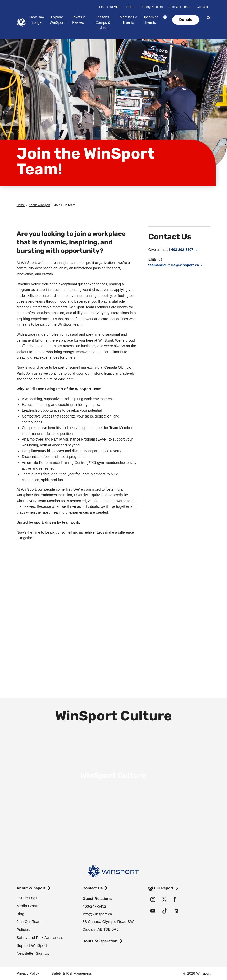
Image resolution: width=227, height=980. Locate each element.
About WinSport (39, 205)
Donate (186, 20)
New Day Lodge (37, 20)
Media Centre (28, 906)
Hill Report (164, 888)
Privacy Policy (28, 973)
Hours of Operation (100, 941)
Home (21, 205)
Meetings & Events (128, 20)
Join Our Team (180, 7)
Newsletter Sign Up (33, 953)
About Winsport (31, 888)
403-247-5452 (94, 906)
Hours (131, 7)
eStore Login (28, 898)
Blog (20, 914)
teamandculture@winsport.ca (174, 265)
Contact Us (93, 888)
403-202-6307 (182, 250)
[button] (165, 18)
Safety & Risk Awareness (72, 973)
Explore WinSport (57, 20)
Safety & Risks (152, 7)
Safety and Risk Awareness (40, 937)
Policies (23, 930)
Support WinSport (32, 945)
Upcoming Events (150, 20)
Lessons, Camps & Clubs (103, 22)
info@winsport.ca (97, 914)
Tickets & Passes (78, 20)
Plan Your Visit (110, 7)
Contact (202, 7)
